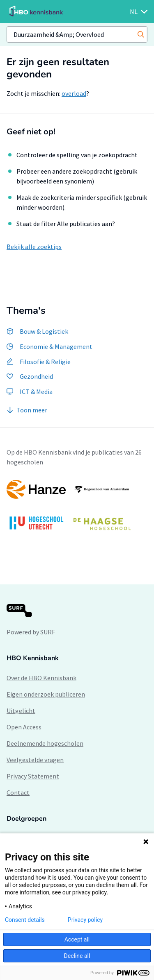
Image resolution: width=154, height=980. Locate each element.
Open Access (24, 727)
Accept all (77, 939)
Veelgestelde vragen (35, 760)
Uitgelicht (21, 711)
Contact (18, 792)
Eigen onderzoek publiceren (46, 694)
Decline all (77, 956)
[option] (77, 509)
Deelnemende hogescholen (45, 743)
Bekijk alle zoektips (34, 247)
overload (74, 93)
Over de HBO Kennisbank (41, 678)
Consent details (25, 920)
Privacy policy (85, 920)
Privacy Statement (33, 776)
